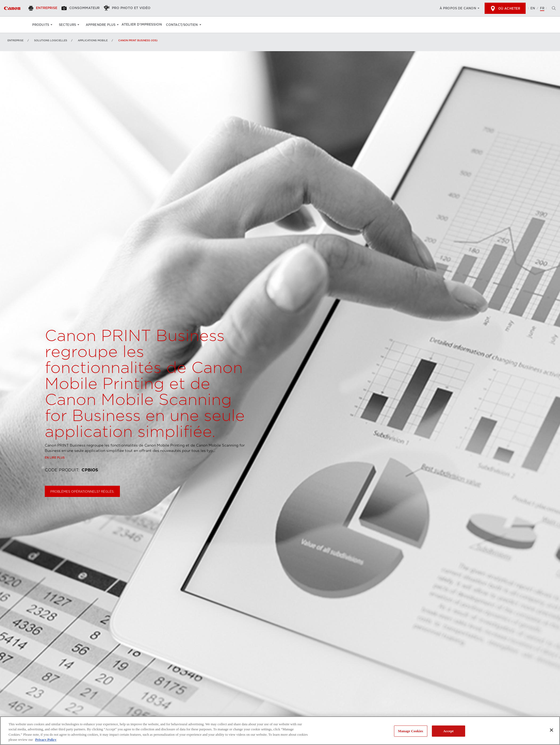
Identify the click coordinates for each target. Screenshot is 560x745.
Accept (449, 731)
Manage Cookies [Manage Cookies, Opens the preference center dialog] (411, 731)
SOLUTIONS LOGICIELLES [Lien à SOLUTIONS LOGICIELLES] (51, 40)
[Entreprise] (47, 8)
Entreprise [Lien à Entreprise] (15, 40)
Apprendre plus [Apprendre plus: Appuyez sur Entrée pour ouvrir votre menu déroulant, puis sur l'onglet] (101, 25)
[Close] (551, 730)
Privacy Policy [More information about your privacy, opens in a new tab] (46, 740)
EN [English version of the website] (533, 8)
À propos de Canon (458, 8)
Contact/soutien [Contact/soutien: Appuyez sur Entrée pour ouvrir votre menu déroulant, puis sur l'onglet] (185, 25)
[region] (280, 731)
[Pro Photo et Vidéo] (134, 8)
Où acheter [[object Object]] (505, 9)
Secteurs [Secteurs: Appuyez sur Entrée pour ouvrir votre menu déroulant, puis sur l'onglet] (67, 25)
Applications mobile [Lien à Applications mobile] (93, 40)
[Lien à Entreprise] (12, 8)
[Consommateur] (86, 8)
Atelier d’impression (144, 25)
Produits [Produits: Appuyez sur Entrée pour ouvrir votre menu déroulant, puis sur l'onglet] (41, 25)
